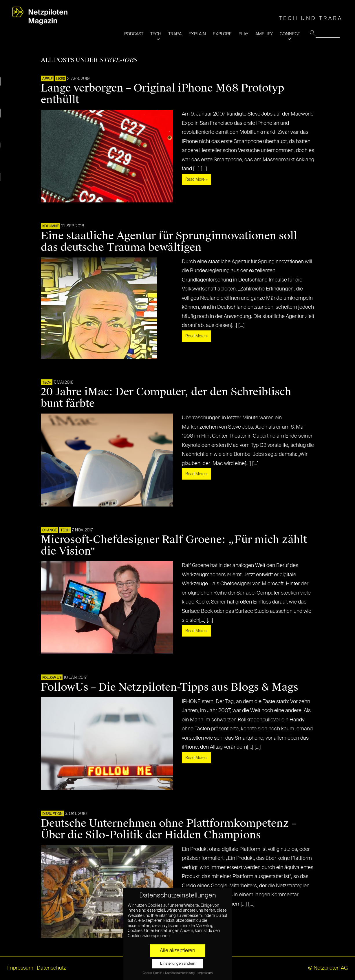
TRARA (175, 34)
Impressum (20, 968)
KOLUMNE (51, 226)
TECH (156, 34)
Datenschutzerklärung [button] (180, 973)
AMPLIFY (264, 34)
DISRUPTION (52, 814)
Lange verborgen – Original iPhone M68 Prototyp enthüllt (163, 94)
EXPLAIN (197, 34)
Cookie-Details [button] (153, 973)
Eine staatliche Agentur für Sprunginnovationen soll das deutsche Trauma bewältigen (169, 242)
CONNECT (290, 34)
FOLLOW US (52, 678)
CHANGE (50, 531)
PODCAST (134, 34)
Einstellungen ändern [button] (178, 964)
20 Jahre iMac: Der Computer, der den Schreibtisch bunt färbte (166, 398)
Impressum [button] (205, 973)
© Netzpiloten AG (328, 968)
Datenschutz (51, 968)
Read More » (196, 180)
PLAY (244, 34)
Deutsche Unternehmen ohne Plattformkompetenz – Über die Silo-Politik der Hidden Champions (169, 829)
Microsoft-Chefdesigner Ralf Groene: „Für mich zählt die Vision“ (174, 545)
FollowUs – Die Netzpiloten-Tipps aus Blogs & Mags (170, 687)
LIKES (61, 79)
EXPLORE (222, 34)
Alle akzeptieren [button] (177, 951)
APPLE (47, 79)
